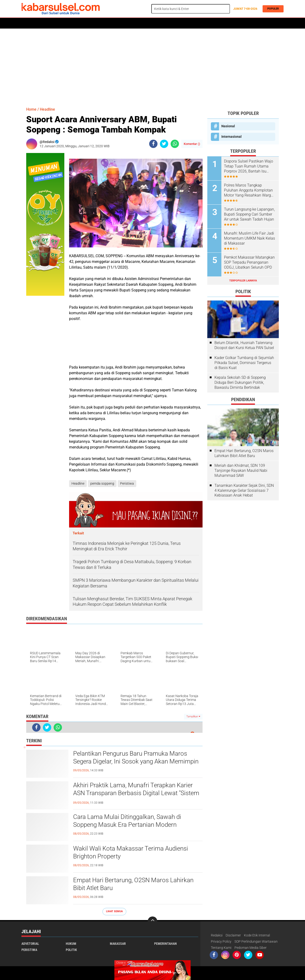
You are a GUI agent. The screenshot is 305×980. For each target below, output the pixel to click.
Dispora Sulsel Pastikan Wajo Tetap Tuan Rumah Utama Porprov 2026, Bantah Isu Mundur (249, 166)
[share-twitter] (164, 144)
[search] (191, 9)
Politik (43, 23)
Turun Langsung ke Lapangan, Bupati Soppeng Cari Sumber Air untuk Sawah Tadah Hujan (249, 214)
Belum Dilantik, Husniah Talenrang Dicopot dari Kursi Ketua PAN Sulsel (244, 345)
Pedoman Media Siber (251, 948)
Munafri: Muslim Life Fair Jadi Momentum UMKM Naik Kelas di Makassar (249, 238)
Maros (156, 23)
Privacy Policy (221, 941)
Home (28, 23)
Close (121, 963)
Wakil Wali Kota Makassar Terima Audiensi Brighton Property (131, 852)
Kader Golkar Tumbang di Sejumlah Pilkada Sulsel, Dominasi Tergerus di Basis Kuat (244, 363)
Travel (211, 23)
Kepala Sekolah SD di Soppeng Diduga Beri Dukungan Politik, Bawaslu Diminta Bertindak (240, 382)
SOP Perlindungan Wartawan (256, 941)
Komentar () (192, 144)
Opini (196, 23)
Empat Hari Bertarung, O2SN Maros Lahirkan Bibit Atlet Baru (133, 884)
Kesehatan (137, 23)
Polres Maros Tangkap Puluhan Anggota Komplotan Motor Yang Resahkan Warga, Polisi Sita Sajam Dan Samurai (249, 190)
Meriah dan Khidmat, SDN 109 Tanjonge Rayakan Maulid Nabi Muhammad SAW (241, 470)
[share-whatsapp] (175, 144)
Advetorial (30, 944)
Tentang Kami (221, 948)
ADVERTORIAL (177, 23)
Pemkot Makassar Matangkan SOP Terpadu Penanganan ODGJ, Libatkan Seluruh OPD (249, 262)
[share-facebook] (153, 144)
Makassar (118, 944)
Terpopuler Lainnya (243, 281)
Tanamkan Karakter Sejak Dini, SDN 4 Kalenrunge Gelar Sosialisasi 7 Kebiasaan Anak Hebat (244, 490)
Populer (272, 9)
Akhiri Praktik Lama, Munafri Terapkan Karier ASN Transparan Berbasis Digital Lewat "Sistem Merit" (136, 793)
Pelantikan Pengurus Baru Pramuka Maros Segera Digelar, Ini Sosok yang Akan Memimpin (136, 758)
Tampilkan (193, 717)
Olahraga (116, 23)
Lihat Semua (114, 911)
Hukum (76, 23)
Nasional (228, 126)
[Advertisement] (152, 65)
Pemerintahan (165, 944)
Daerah (60, 23)
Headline (47, 109)
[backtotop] (152, 921)
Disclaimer (233, 935)
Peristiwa (95, 23)
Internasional (231, 137)
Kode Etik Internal (257, 935)
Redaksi (217, 935)
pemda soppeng (102, 483)
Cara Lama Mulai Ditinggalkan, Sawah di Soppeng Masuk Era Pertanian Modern (127, 821)
